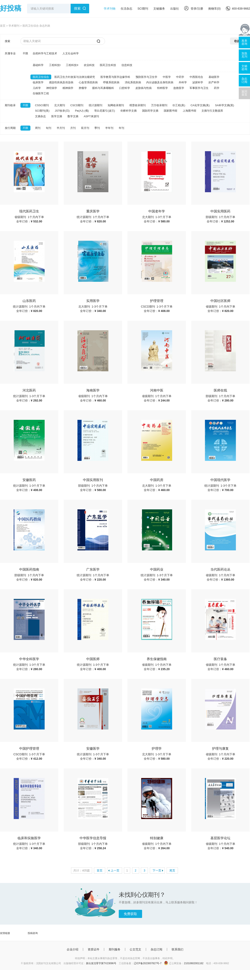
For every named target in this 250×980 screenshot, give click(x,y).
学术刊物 (110, 9)
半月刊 (61, 128)
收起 (237, 41)
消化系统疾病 (133, 82)
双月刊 (85, 128)
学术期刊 (14, 26)
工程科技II (72, 65)
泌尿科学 (198, 82)
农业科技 (89, 65)
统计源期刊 (96, 105)
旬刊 (49, 128)
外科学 (183, 82)
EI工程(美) (179, 105)
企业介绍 (72, 949)
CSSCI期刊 (42, 105)
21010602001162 (194, 963)
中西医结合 (196, 77)
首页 (3, 26)
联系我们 (177, 949)
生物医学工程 (41, 93)
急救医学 (179, 88)
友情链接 (5, 933)
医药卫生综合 (41, 77)
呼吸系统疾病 (111, 82)
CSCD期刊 (77, 105)
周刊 (38, 128)
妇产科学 (214, 82)
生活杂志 (126, 9)
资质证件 (94, 949)
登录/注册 (194, 9)
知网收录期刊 (116, 105)
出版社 (175, 9)
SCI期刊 (143, 9)
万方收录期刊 (159, 105)
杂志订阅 (156, 949)
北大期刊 (60, 105)
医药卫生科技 (108, 65)
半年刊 (109, 128)
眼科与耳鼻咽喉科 (103, 88)
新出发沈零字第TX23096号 (101, 963)
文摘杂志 (40, 116)
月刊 (73, 128)
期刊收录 (10, 105)
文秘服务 (159, 9)
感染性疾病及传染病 (61, 82)
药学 (217, 88)
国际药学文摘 (150, 111)
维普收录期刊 (137, 105)
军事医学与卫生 (199, 88)
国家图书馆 (171, 111)
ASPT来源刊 (91, 116)
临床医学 (38, 82)
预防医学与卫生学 (146, 77)
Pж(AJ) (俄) (82, 111)
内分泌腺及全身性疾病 (160, 82)
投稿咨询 (33, 933)
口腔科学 (125, 88)
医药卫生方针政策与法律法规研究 (75, 77)
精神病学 (68, 88)
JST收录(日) (62, 111)
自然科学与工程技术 (45, 53)
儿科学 (37, 88)
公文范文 (135, 949)
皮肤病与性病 (144, 88)
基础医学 (214, 77)
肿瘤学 (83, 88)
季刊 (97, 128)
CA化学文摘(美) (200, 105)
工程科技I (55, 65)
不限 (25, 53)
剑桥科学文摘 (129, 111)
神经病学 (52, 88)
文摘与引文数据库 (212, 111)
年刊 (121, 128)
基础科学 (38, 65)
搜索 (77, 8)
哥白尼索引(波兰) (105, 111)
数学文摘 (73, 116)
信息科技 (127, 65)
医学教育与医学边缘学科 (115, 77)
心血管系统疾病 (88, 82)
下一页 (157, 870)
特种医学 (162, 88)
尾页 (172, 870)
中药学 (180, 77)
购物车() (214, 9)
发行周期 (10, 128)
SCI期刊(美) (42, 111)
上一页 (115, 870)
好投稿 (11, 8)
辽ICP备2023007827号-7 (148, 963)
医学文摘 (57, 116)
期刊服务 (115, 949)
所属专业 (10, 53)
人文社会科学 (71, 53)
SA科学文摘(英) (224, 105)
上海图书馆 (189, 111)
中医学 (167, 77)
